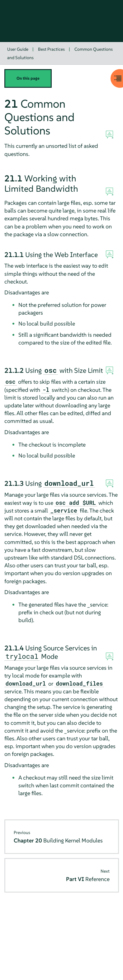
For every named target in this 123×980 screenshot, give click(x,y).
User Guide (18, 49)
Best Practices (51, 49)
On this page (28, 78)
